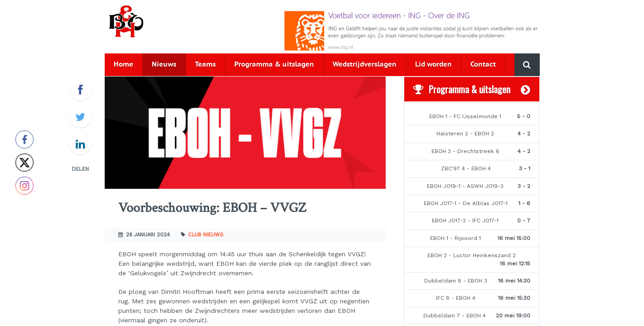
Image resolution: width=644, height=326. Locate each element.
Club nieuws (206, 235)
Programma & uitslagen (274, 65)
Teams (205, 65)
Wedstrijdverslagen (365, 65)
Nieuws (164, 65)
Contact (483, 65)
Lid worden (433, 65)
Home (123, 65)
